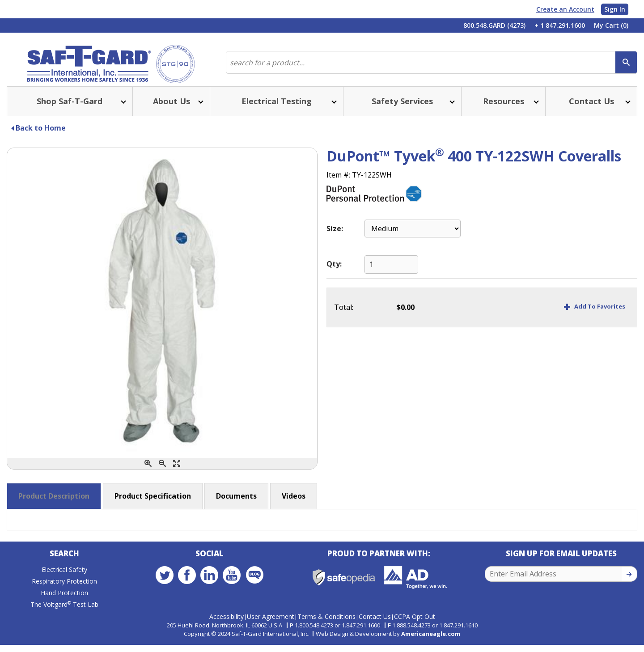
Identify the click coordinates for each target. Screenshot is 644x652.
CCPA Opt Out (415, 624)
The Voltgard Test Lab (64, 616)
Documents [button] (236, 505)
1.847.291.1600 (361, 632)
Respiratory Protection (64, 592)
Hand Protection (64, 604)
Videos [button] (294, 505)
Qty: (334, 273)
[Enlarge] (177, 472)
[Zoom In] (148, 472)
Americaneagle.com (431, 640)
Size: (335, 237)
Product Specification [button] (153, 505)
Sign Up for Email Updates (561, 565)
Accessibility (227, 624)
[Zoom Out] (162, 472)
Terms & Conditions (326, 624)
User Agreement (271, 624)
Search (64, 565)
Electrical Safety (64, 581)
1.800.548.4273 (314, 632)
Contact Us (375, 624)
